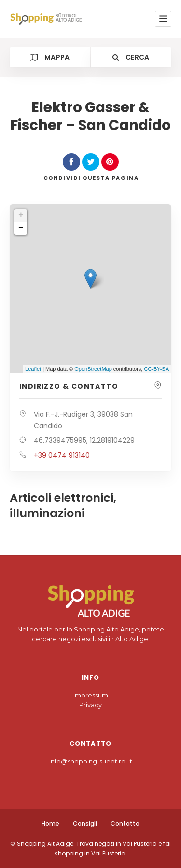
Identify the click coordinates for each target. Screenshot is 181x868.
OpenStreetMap (93, 369)
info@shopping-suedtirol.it (91, 761)
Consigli (85, 823)
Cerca (131, 57)
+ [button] (21, 215)
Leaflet (33, 369)
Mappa (50, 57)
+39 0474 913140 (62, 455)
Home (50, 823)
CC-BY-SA (156, 369)
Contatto (125, 823)
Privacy (90, 705)
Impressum (91, 695)
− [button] (21, 228)
